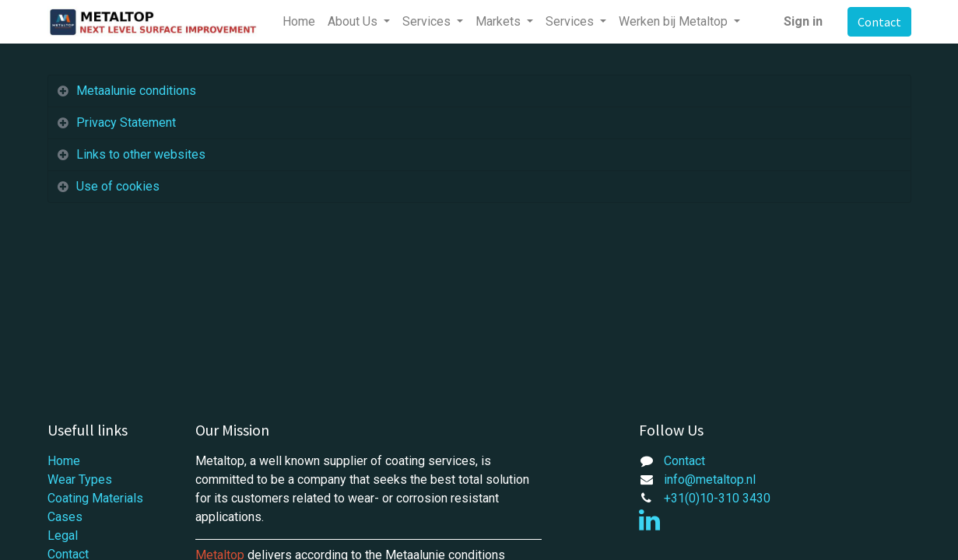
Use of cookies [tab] (118, 186)
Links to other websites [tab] (141, 154)
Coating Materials (95, 498)
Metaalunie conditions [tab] (136, 91)
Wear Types (80, 479)
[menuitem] (299, 22)
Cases (65, 517)
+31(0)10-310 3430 (717, 498)
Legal (63, 535)
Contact (879, 22)
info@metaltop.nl (710, 479)
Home (64, 461)
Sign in (803, 21)
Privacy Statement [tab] (128, 122)
